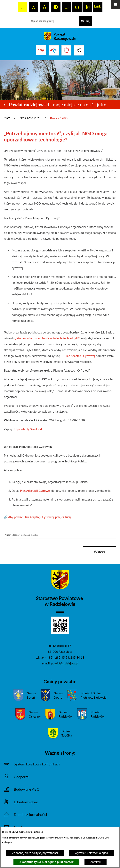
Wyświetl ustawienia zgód (91, 853)
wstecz (100, 552)
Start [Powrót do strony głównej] (7, 118)
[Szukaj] (86, 21)
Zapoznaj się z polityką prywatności (35, 853)
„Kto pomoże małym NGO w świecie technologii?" (47, 338)
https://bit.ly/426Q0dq (28, 429)
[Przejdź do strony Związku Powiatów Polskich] (67, 50)
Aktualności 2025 (30, 118)
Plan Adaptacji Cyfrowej (79, 356)
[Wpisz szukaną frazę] (53, 21)
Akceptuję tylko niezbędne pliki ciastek (46, 862)
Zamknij (96, 862)
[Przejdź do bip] (41, 50)
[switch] (67, 7)
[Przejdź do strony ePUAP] (54, 50)
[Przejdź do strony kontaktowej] (79, 50)
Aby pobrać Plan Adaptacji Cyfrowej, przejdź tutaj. (40, 517)
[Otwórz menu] (116, 4)
